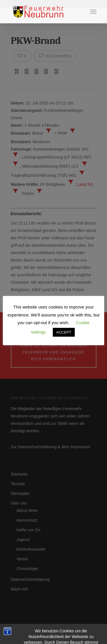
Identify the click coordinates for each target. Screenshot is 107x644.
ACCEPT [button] (64, 332)
